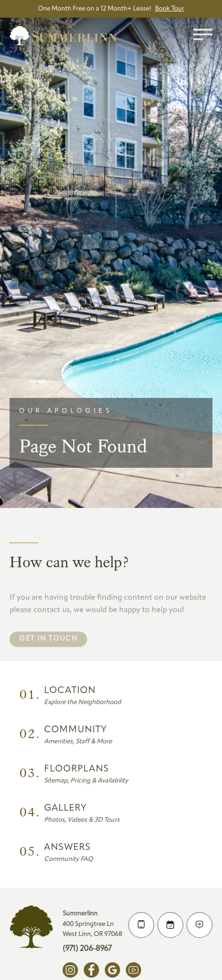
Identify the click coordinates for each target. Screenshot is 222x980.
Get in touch (48, 651)
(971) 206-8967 (87, 949)
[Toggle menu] (203, 34)
